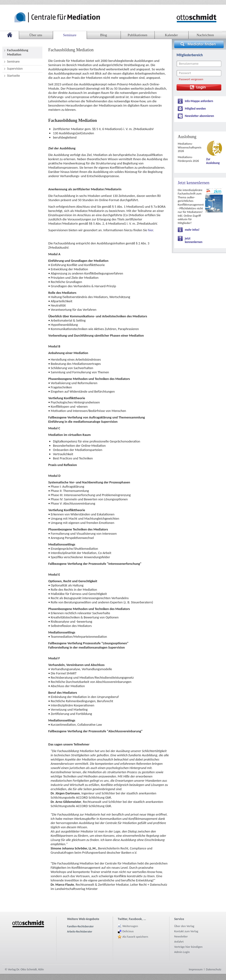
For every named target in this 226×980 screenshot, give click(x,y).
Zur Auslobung (213, 161)
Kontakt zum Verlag (186, 931)
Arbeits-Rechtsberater (80, 932)
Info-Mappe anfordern (199, 101)
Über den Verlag (184, 926)
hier (150, 230)
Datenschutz (214, 969)
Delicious (128, 931)
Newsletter (181, 936)
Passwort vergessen (191, 79)
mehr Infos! (192, 230)
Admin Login (182, 952)
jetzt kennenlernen (194, 240)
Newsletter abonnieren (199, 116)
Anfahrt (179, 942)
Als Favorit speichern (135, 937)
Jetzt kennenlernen (194, 183)
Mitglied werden (195, 109)
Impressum (196, 969)
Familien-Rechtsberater (80, 926)
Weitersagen (130, 926)
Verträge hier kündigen (188, 947)
